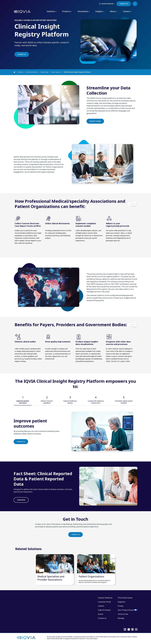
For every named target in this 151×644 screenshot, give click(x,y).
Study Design (44, 72)
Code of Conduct (104, 610)
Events (101, 614)
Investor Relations (105, 598)
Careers (101, 606)
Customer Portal (104, 602)
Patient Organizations (91, 576)
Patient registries (56, 72)
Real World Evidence (32, 72)
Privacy (120, 606)
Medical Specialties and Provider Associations (51, 578)
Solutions (21, 72)
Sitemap (121, 618)
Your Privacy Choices (126, 610)
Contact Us (102, 618)
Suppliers (121, 602)
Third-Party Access (125, 598)
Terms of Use (123, 614)
